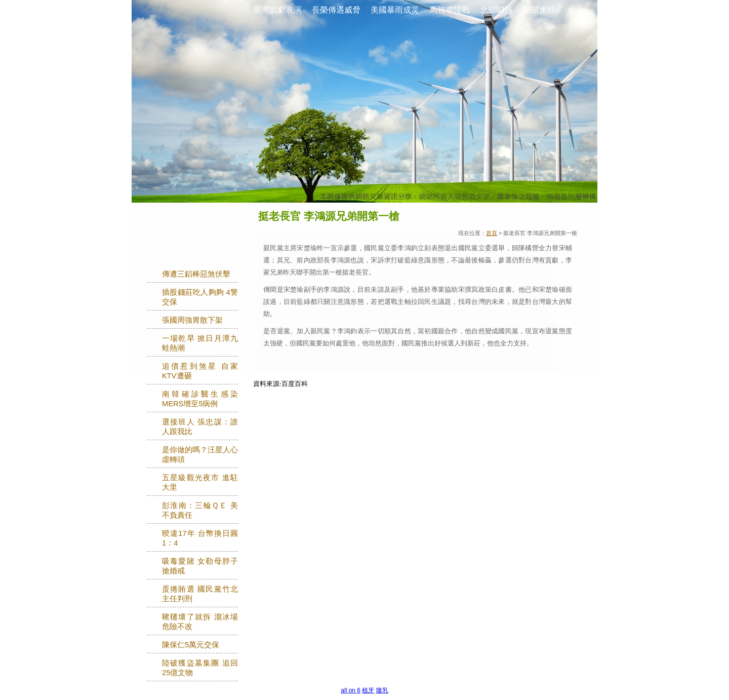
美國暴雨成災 (395, 10)
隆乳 (382, 690)
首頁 (492, 233)
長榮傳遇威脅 (336, 10)
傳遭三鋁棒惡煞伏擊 (196, 274)
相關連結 (539, 10)
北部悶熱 (496, 10)
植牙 (368, 690)
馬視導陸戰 (450, 10)
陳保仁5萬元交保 (191, 645)
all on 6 (351, 690)
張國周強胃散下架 (192, 320)
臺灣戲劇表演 (277, 10)
